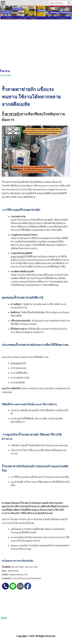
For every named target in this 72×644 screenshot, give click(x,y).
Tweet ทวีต (5, 75)
